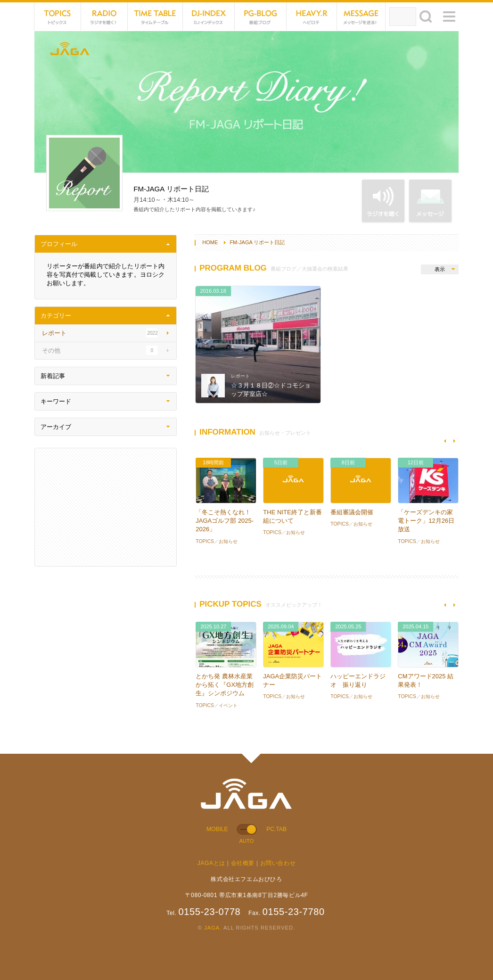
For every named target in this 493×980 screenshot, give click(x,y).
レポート (240, 376)
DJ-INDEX (209, 16)
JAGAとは (211, 863)
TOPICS (58, 16)
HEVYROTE (312, 16)
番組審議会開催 (352, 512)
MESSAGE (361, 16)
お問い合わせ (278, 863)
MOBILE (217, 829)
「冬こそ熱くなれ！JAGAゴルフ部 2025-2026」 (225, 521)
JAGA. (213, 928)
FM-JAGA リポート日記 (257, 242)
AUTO (246, 841)
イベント (228, 705)
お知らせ (228, 541)
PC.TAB (276, 829)
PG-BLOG (261, 16)
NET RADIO (104, 16)
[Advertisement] (106, 507)
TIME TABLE (155, 16)
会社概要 (243, 863)
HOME (210, 242)
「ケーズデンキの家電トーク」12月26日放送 (426, 521)
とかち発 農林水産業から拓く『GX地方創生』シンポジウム (225, 685)
